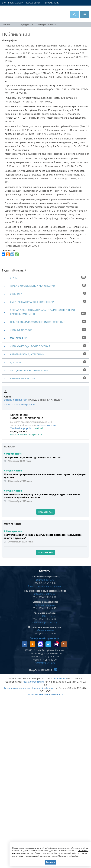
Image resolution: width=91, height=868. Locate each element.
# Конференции (13, 531)
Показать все (45, 512)
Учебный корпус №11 (16, 400)
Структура (23, 24)
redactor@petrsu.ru (33, 682)
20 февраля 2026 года (20, 542)
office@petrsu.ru (45, 630)
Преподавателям (51, 3)
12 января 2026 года (19, 461)
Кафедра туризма (46, 24)
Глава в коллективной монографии (32, 286)
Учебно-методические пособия (30, 346)
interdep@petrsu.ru (45, 594)
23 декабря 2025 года (20, 481)
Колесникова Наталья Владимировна (27, 416)
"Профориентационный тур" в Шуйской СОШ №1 (33, 457)
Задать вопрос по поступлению (45, 586)
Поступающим (16, 3)
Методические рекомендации (29, 370)
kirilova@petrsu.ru (45, 605)
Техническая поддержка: (18, 688)
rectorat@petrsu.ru (45, 616)
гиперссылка (60, 679)
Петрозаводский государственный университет (13, 14)
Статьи (14, 278)
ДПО (4, 3)
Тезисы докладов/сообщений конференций (38, 322)
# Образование (13, 454)
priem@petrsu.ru (45, 580)
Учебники (16, 294)
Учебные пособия (21, 330)
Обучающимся (33, 3)
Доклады (16, 362)
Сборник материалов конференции (32, 302)
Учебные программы (23, 378)
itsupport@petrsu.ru (43, 688)
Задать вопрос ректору (45, 622)
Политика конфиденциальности (45, 694)
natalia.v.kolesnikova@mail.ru (20, 405)
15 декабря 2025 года (20, 501)
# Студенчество (13, 471)
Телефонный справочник (45, 638)
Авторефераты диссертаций (27, 354)
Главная (6, 24)
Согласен (50, 862)
